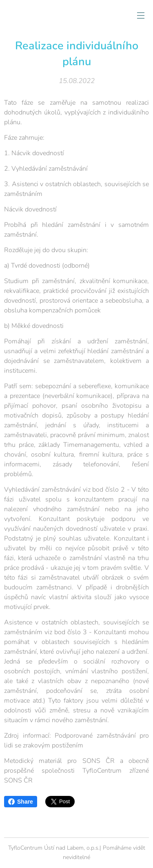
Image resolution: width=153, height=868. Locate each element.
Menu (141, 15)
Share (21, 802)
